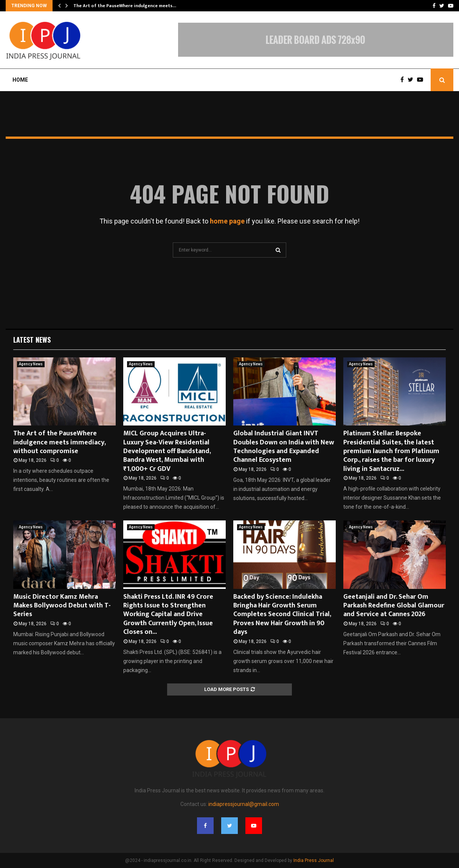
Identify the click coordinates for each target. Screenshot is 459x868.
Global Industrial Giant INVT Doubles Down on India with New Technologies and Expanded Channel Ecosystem (284, 447)
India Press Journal (314, 860)
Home (20, 80)
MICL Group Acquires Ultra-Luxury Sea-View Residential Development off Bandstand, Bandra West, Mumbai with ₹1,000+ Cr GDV (167, 451)
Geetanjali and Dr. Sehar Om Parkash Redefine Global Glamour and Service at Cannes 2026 (394, 606)
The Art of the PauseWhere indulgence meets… (125, 6)
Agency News (31, 364)
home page (227, 221)
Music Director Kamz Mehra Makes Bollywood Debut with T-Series (62, 606)
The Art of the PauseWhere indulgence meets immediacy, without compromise (59, 442)
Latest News (32, 340)
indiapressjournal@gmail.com (244, 804)
